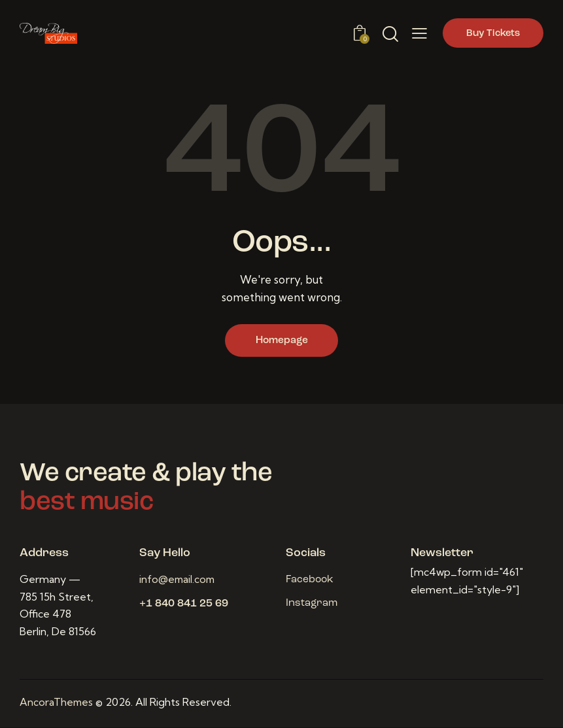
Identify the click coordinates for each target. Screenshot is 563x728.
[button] (419, 33)
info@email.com (179, 580)
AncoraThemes (57, 703)
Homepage (282, 341)
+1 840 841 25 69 (184, 605)
